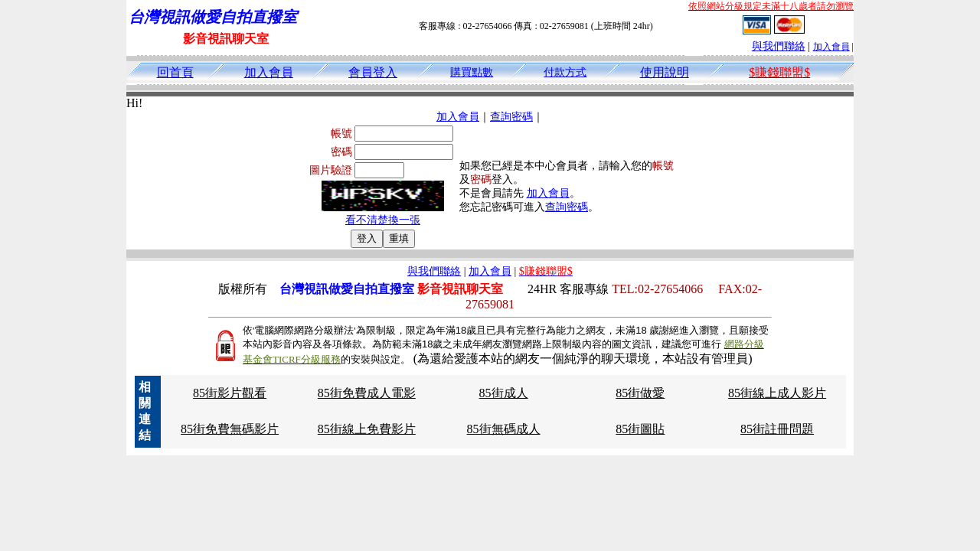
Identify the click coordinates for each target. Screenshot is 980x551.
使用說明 (665, 72)
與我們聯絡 (779, 46)
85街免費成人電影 (367, 393)
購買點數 (472, 72)
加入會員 (831, 47)
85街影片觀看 (230, 393)
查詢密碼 (511, 117)
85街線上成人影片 (777, 393)
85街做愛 (640, 393)
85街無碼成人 (504, 429)
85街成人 (504, 393)
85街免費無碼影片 (230, 429)
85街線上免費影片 (367, 429)
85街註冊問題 (777, 429)
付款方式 (565, 72)
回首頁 (175, 72)
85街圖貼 (640, 429)
